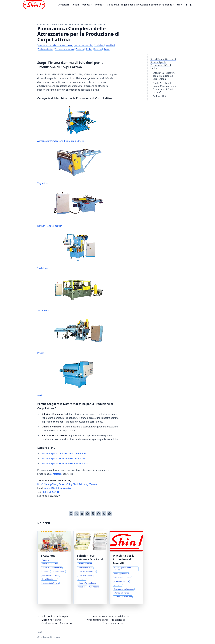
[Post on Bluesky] (82, 514)
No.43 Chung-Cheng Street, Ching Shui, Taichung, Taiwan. (67, 484)
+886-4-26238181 (50, 492)
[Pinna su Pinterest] (93, 514)
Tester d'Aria (71, 293)
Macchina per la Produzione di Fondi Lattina (65, 463)
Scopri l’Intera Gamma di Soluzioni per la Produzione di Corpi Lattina (163, 64)
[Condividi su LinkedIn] (71, 514)
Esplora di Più (160, 96)
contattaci (55, 474)
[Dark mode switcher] (191, 5)
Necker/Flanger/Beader (71, 208)
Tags (40, 632)
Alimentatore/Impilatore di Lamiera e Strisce (71, 124)
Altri (71, 378)
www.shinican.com (53, 637)
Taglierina (71, 166)
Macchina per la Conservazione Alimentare (64, 454)
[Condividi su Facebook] (98, 514)
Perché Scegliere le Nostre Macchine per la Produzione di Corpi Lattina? (164, 88)
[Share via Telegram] (109, 514)
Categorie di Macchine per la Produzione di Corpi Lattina (164, 76)
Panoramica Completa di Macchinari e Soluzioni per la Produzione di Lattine (71, 24)
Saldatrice (71, 251)
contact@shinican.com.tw (58, 488)
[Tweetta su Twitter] (77, 514)
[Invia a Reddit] (87, 514)
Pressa (71, 336)
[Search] (186, 5)
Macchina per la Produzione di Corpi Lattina (65, 458)
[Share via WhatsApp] (104, 514)
